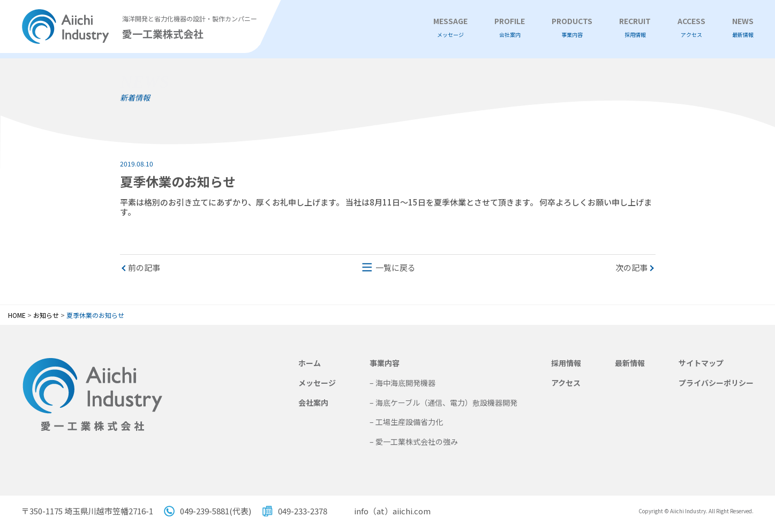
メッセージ (317, 383)
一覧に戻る (396, 267)
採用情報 (566, 363)
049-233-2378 (303, 511)
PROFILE (510, 28)
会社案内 (313, 402)
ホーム (310, 363)
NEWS (743, 28)
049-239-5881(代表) (216, 511)
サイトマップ (701, 363)
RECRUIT (635, 28)
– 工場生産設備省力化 (406, 422)
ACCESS (691, 28)
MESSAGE (450, 28)
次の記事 (631, 267)
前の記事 (144, 267)
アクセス (566, 383)
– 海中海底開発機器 (402, 383)
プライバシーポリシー (716, 383)
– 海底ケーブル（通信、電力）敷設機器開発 (443, 402)
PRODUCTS (572, 28)
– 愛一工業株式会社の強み (414, 442)
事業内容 (385, 363)
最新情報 (630, 363)
